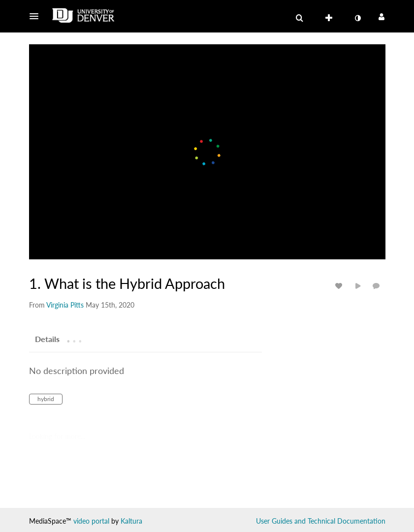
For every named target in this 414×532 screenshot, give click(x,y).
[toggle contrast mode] (358, 18)
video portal (91, 521)
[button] (37, 16)
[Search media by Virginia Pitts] (65, 305)
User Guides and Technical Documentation (321, 521)
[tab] (47, 339)
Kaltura (131, 521)
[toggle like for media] (340, 286)
